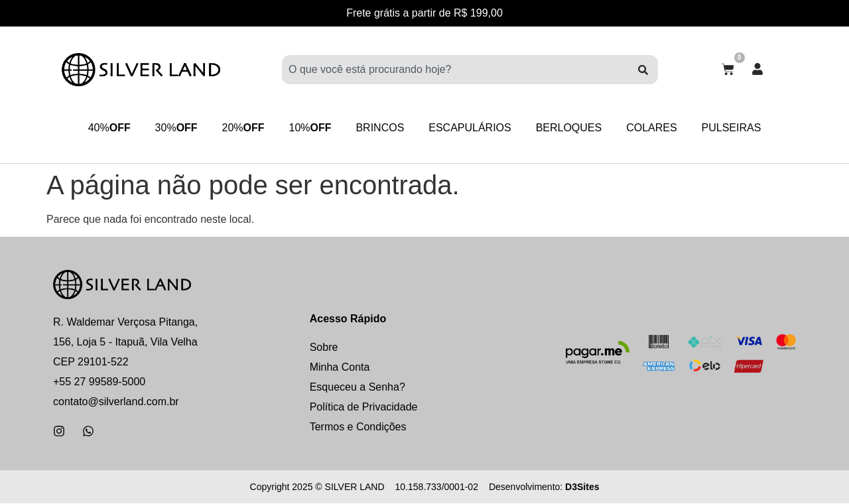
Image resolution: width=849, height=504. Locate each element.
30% (170, 128)
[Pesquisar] (643, 70)
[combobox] (455, 70)
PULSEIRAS (740, 128)
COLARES (657, 128)
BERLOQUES (573, 128)
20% (239, 128)
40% (101, 128)
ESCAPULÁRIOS (472, 128)
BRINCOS (380, 128)
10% (308, 128)
